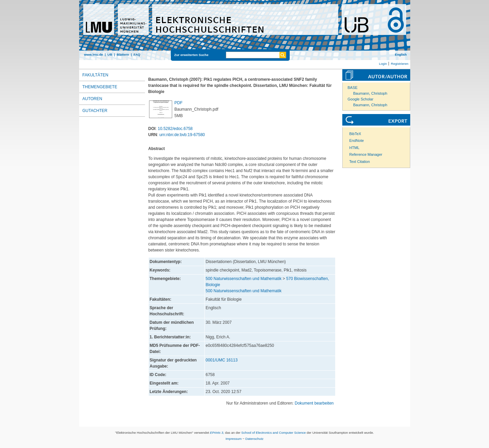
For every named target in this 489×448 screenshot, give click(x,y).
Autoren (92, 99)
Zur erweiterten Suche (191, 55)
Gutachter (95, 111)
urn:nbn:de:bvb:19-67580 (182, 135)
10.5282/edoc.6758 (175, 129)
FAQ (137, 54)
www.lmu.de (94, 54)
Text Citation (360, 162)
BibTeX (355, 134)
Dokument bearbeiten (314, 403)
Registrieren (400, 64)
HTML (355, 148)
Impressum (233, 439)
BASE (353, 88)
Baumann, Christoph (370, 93)
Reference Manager (366, 154)
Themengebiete (100, 87)
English (401, 54)
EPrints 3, (217, 433)
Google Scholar (361, 99)
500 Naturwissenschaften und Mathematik (244, 279)
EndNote (357, 141)
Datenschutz (255, 439)
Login (383, 64)
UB (110, 54)
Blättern (123, 54)
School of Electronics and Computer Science (274, 433)
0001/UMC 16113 (222, 360)
